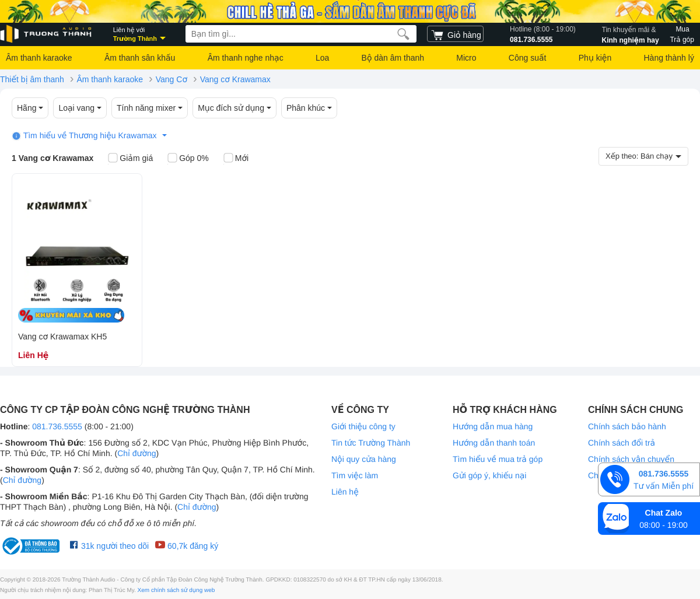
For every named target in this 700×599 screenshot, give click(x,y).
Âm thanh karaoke (39, 58)
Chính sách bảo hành (627, 426)
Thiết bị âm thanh (32, 79)
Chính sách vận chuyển (631, 459)
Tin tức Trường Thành (371, 443)
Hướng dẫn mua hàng (493, 426)
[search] (403, 34)
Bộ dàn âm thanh (393, 58)
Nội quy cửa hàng (364, 459)
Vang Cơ (171, 79)
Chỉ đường (136, 453)
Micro (466, 58)
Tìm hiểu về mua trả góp (498, 459)
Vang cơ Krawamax (235, 79)
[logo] (47, 34)
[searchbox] (301, 34)
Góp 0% (188, 159)
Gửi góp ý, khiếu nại (489, 475)
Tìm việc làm (355, 475)
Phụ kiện (595, 58)
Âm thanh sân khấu (140, 58)
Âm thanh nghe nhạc (246, 58)
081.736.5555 (543, 34)
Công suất (528, 58)
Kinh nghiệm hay (631, 34)
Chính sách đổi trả (622, 443)
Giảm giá (130, 159)
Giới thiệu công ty (363, 426)
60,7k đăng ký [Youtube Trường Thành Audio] (186, 545)
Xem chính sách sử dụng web (176, 591)
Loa (322, 58)
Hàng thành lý (668, 58)
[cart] (455, 34)
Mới (236, 159)
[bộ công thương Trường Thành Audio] (32, 546)
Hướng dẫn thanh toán (494, 443)
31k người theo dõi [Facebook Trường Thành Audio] (109, 545)
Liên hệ (345, 492)
